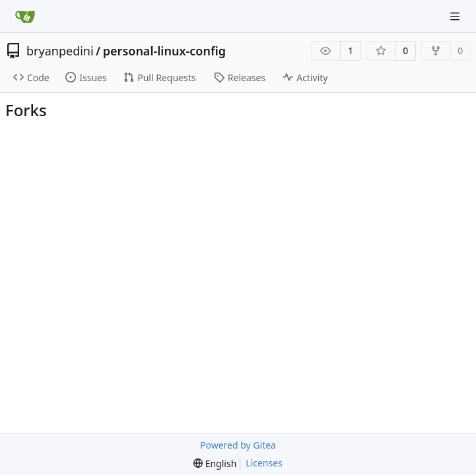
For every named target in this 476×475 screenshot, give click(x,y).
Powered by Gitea (238, 445)
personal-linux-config (164, 51)
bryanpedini (60, 51)
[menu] (215, 463)
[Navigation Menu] (456, 16)
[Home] (25, 16)
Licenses (264, 463)
